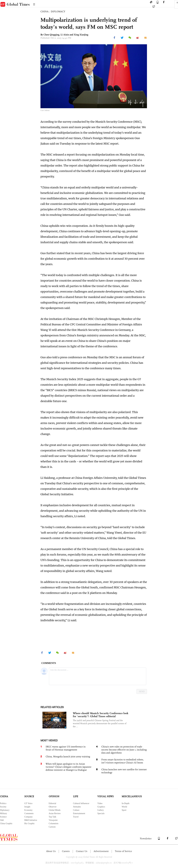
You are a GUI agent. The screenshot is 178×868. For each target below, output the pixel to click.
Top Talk (52, 817)
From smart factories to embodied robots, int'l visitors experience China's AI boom (123, 761)
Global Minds (55, 810)
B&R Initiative (31, 820)
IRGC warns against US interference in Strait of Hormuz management (66, 748)
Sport (124, 810)
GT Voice (28, 803)
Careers (66, 851)
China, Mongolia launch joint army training (68, 757)
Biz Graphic (30, 823)
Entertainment (79, 813)
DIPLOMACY (58, 11)
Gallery (101, 810)
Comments (29, 813)
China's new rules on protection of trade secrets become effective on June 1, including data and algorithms (124, 750)
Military (3, 813)
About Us (51, 851)
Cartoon (52, 827)
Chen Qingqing (51, 35)
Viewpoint (53, 820)
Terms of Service (123, 851)
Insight (27, 807)
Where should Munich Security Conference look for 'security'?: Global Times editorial (101, 715)
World (124, 807)
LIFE (76, 796)
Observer (53, 807)
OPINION (54, 796)
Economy (28, 810)
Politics (3, 803)
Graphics (101, 807)
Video (100, 803)
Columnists (54, 823)
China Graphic (6, 823)
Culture (76, 810)
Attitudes (77, 807)
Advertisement (101, 851)
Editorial (52, 803)
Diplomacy (5, 810)
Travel (76, 817)
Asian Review (55, 813)
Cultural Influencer (81, 803)
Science (3, 817)
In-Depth (126, 803)
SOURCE (29, 796)
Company (28, 817)
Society (3, 807)
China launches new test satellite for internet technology (124, 771)
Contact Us (82, 851)
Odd (2, 820)
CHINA (44, 11)
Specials (101, 813)
